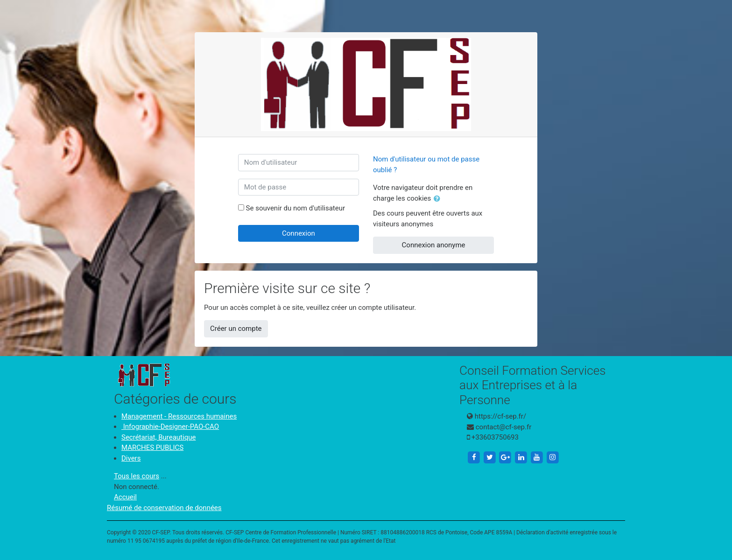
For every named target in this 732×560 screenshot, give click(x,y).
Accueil (125, 497)
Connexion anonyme (434, 245)
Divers (131, 458)
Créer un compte (236, 329)
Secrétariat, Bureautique (158, 437)
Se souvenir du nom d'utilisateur (296, 208)
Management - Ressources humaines (179, 416)
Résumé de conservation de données (164, 508)
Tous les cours (137, 476)
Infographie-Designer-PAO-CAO (170, 427)
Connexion (299, 233)
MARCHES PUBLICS (152, 448)
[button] (439, 199)
